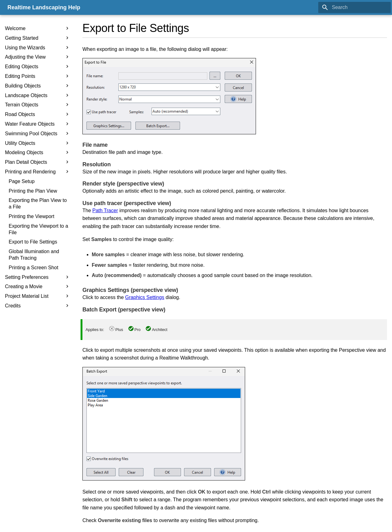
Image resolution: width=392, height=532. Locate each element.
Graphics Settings (145, 297)
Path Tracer (105, 210)
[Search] (355, 7)
